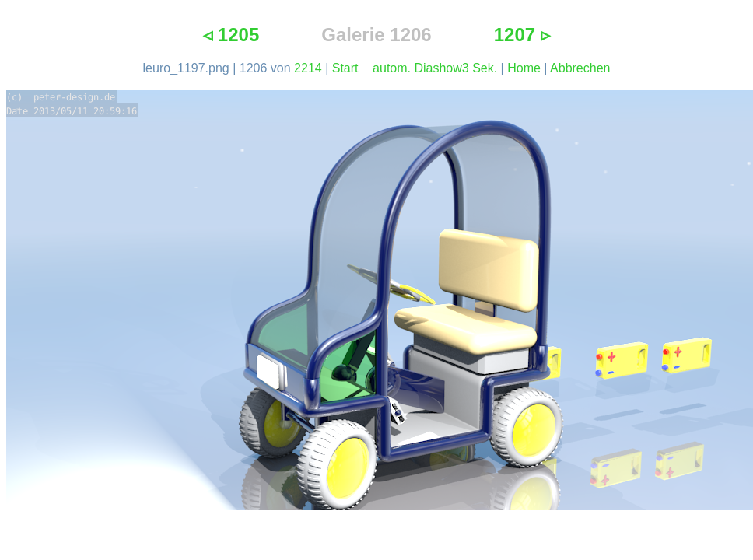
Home (524, 68)
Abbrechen (580, 68)
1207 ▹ (522, 35)
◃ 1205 (231, 35)
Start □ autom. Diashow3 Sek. (415, 68)
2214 (308, 68)
